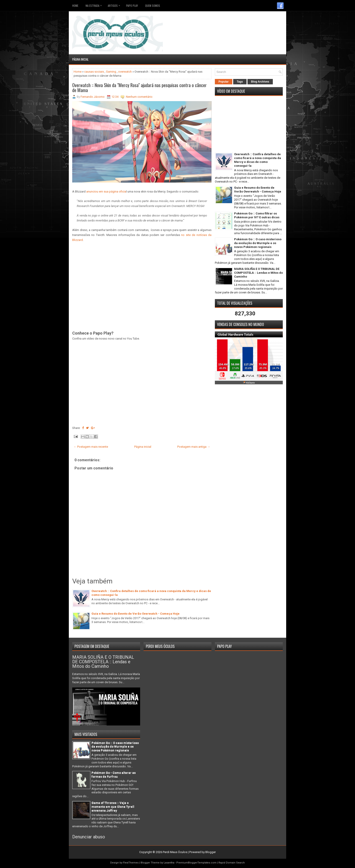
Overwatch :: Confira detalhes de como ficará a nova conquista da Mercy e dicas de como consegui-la (258, 160)
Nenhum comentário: (139, 97)
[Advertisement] (256, 23)
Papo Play (132, 6)
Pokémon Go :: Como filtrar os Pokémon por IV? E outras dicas (257, 215)
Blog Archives (260, 82)
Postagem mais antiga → (194, 447)
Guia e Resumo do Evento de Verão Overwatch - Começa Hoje (136, 614)
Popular (224, 82)
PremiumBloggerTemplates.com (196, 863)
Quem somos (153, 6)
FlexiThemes (131, 863)
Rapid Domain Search (232, 863)
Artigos (115, 5)
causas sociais (94, 72)
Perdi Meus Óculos (175, 852)
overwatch (125, 72)
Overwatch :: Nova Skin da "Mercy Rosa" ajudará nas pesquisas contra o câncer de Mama (139, 88)
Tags (240, 82)
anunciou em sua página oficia (106, 191)
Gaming (111, 72)
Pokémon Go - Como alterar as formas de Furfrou (114, 775)
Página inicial (80, 59)
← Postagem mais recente (91, 447)
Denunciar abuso (89, 837)
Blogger (211, 852)
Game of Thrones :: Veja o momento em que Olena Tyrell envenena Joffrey (113, 807)
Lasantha (169, 863)
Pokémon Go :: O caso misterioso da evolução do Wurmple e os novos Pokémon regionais (258, 243)
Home (75, 6)
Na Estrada (95, 5)
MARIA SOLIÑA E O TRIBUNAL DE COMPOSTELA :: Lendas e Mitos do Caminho (258, 273)
